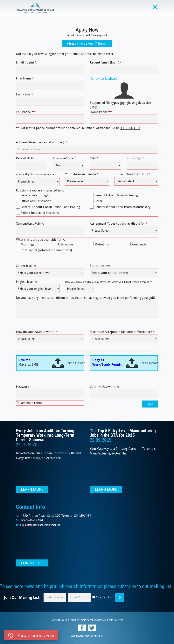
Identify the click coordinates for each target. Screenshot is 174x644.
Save (150, 404)
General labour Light (35, 195)
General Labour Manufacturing (116, 195)
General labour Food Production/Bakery (122, 207)
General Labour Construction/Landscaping (50, 207)
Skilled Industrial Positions (40, 213)
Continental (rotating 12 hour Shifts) (46, 250)
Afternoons (66, 244)
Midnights (102, 244)
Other (98, 201)
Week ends (139, 244)
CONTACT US (32, 563)
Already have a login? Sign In (87, 44)
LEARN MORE (32, 489)
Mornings (28, 244)
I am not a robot (31, 403)
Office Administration (36, 201)
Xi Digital (99, 636)
